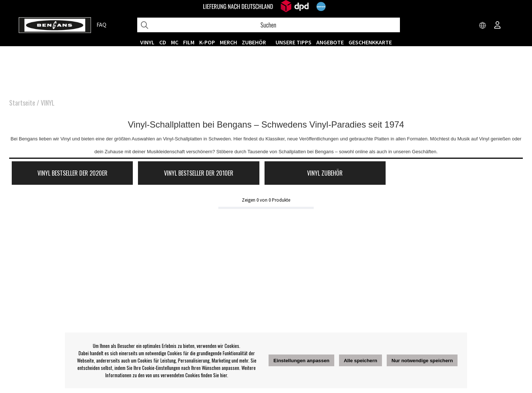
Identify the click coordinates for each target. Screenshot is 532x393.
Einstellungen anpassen (301, 361)
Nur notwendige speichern (422, 361)
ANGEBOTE (330, 42)
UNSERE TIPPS (294, 42)
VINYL (147, 42)
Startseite (22, 103)
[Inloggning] (498, 26)
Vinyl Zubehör (325, 173)
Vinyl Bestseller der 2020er (72, 173)
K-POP (207, 42)
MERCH (228, 42)
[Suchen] (269, 25)
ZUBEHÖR (254, 42)
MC (175, 42)
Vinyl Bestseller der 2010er (199, 173)
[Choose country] (483, 26)
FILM (189, 42)
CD (163, 42)
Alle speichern (360, 361)
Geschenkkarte (370, 42)
